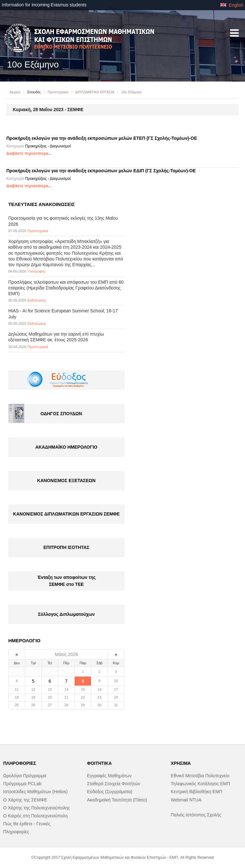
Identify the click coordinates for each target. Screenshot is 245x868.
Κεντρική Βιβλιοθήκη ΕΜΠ (197, 792)
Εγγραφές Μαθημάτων (109, 776)
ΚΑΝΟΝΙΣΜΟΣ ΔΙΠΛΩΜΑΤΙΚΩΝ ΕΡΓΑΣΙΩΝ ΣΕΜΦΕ (66, 514)
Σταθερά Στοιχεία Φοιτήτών (114, 784)
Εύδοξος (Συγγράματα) (110, 792)
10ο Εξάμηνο (131, 92)
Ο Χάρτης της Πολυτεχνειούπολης (37, 808)
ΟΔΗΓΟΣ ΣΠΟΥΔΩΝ (61, 414)
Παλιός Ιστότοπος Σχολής (196, 815)
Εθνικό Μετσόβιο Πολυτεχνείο (200, 776)
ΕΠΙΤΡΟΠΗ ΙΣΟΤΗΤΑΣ (66, 547)
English (232, 5)
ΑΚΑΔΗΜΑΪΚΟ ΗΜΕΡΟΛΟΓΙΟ (66, 447)
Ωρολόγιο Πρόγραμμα (25, 776)
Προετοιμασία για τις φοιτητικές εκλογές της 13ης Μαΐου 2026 (63, 221)
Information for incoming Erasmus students (44, 5)
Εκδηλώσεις (37, 300)
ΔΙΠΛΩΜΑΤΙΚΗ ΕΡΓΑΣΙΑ (95, 92)
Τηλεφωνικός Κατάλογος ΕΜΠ (200, 784)
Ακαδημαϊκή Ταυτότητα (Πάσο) (117, 800)
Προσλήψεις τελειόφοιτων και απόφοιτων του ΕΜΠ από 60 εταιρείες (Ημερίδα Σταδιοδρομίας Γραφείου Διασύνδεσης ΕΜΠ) (66, 288)
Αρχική (15, 92)
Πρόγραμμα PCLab (22, 784)
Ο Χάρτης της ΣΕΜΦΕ (25, 800)
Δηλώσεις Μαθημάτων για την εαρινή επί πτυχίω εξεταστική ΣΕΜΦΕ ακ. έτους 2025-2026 (56, 337)
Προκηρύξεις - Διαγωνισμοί (48, 146)
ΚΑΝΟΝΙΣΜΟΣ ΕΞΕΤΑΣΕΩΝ (67, 480)
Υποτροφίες (37, 271)
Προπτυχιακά (58, 92)
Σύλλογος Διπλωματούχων (66, 614)
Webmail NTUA (186, 800)
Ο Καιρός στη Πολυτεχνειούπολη (35, 816)
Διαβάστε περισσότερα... (29, 153)
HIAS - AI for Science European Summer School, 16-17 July (63, 314)
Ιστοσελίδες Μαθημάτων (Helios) (35, 792)
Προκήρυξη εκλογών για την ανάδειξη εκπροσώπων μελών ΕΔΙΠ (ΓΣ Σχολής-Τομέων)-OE (101, 171)
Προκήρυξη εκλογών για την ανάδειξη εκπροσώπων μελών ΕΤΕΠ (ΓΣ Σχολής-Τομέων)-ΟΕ (102, 138)
